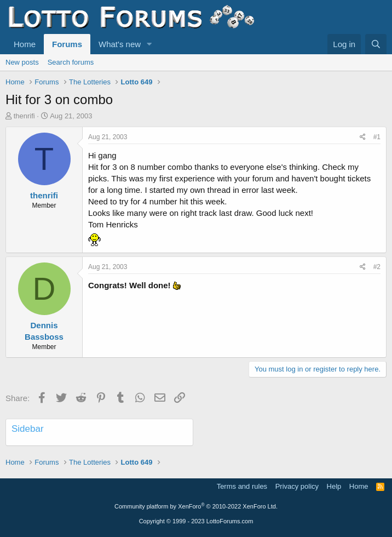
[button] (149, 44)
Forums (67, 44)
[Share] (363, 137)
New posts (22, 62)
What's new (120, 44)
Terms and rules (242, 486)
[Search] (376, 44)
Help (334, 486)
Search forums (71, 62)
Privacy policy (297, 486)
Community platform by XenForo (196, 506)
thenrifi (24, 116)
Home (25, 44)
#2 (377, 267)
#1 (377, 137)
